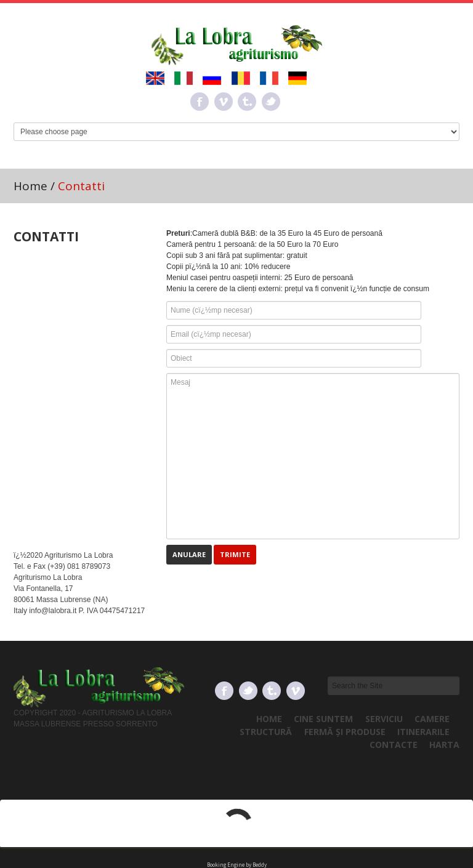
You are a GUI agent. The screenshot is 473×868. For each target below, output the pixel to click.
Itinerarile (423, 732)
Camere (432, 719)
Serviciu (384, 719)
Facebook (200, 102)
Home (30, 186)
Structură (266, 732)
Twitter (271, 102)
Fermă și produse (345, 732)
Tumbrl (247, 102)
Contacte (394, 745)
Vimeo (224, 102)
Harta (444, 745)
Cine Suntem (323, 719)
